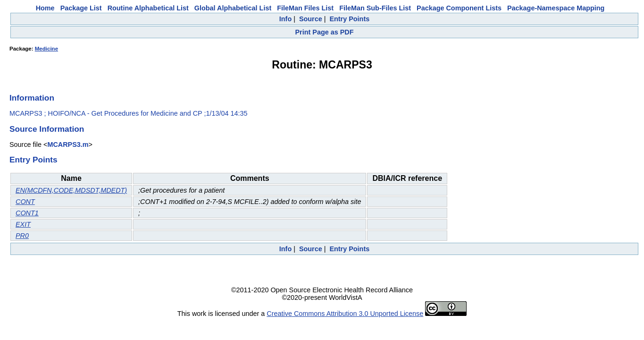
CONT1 (27, 213)
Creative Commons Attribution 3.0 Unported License (345, 314)
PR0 (22, 236)
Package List (81, 8)
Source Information (47, 129)
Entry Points (349, 19)
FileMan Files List (305, 8)
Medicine (46, 49)
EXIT (23, 224)
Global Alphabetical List (233, 8)
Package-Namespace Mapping (556, 8)
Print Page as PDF (325, 32)
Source (311, 19)
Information (32, 98)
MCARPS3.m (68, 144)
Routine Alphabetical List (148, 8)
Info (285, 19)
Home (45, 8)
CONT (25, 202)
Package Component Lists (459, 8)
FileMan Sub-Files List (375, 8)
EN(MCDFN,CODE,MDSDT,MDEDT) (71, 190)
